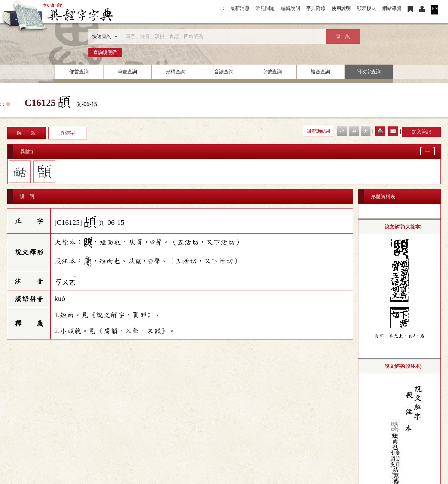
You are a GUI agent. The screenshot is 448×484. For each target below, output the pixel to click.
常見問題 (265, 8)
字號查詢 (272, 72)
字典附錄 (316, 8)
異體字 (68, 133)
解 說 (27, 133)
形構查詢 (176, 72)
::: (222, 8)
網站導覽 (392, 8)
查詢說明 (105, 53)
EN (435, 8)
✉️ (393, 131)
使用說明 (341, 8)
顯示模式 (367, 8)
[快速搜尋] (222, 37)
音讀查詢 (224, 72)
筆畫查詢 (127, 72)
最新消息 (240, 8)
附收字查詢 (369, 72)
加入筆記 (421, 132)
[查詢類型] (103, 37)
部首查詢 (79, 72)
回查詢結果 (319, 131)
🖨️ (380, 131)
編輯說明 (291, 8)
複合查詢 (320, 72)
